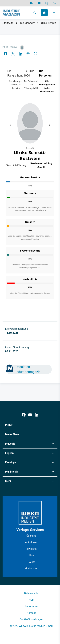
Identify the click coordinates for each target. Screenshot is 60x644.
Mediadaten (31, 569)
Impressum (31, 606)
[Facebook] (24, 415)
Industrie (10, 444)
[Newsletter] (39, 3)
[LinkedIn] (36, 415)
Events (31, 562)
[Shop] (54, 3)
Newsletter (31, 549)
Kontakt (31, 613)
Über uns (31, 536)
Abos (31, 555)
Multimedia (12, 472)
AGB (31, 600)
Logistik (10, 453)
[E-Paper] (32, 3)
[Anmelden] (44, 13)
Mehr (8, 481)
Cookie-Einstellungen (31, 619)
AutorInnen (31, 542)
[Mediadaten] (47, 3)
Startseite (8, 23)
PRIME (9, 425)
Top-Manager (27, 23)
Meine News (12, 434)
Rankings (10, 462)
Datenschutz (31, 593)
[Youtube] (30, 415)
